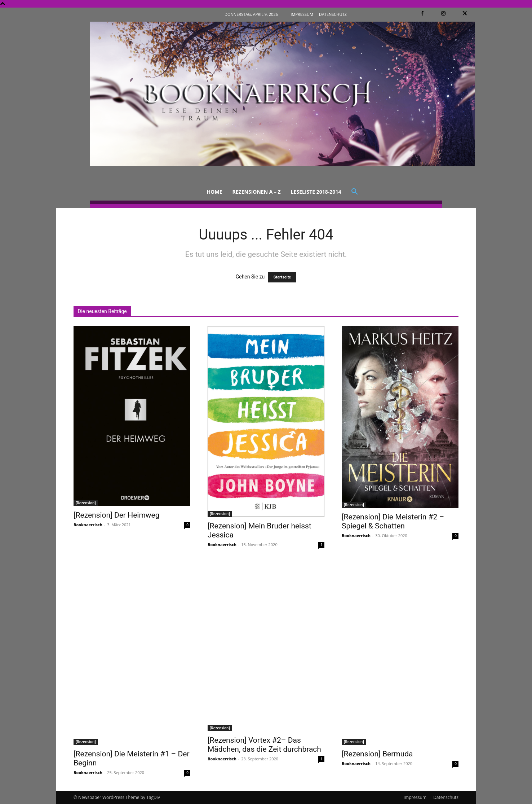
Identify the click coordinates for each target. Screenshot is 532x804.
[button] (355, 192)
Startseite (282, 277)
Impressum (415, 797)
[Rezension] (86, 503)
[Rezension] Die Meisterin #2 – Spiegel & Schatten (393, 521)
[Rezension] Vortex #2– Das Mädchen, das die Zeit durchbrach (264, 745)
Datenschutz (446, 797)
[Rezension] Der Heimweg (117, 515)
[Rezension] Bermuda (377, 754)
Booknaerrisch (88, 525)
